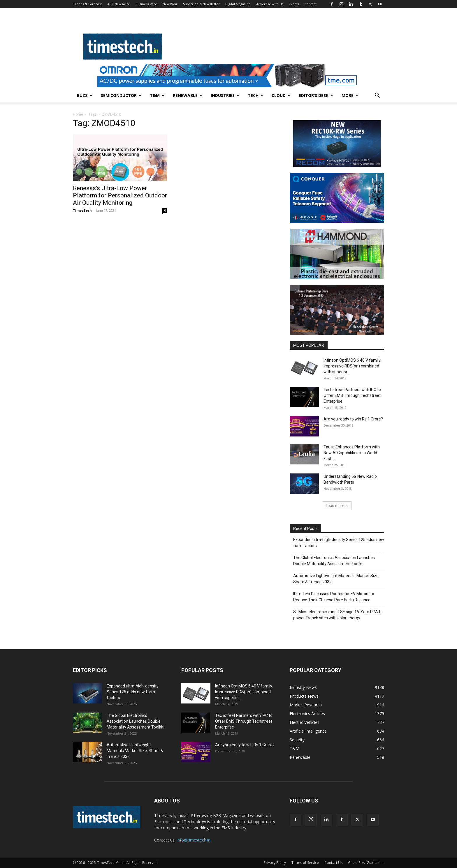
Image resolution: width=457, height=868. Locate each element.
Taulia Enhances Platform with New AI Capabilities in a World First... (352, 453)
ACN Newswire (119, 4)
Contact (311, 4)
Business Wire (146, 4)
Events (294, 4)
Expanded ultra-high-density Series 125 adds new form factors (339, 543)
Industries (225, 95)
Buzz (85, 95)
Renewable (188, 95)
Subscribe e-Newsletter (201, 4)
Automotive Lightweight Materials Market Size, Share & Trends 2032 (336, 579)
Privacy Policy (275, 863)
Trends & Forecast (87, 4)
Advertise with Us (270, 4)
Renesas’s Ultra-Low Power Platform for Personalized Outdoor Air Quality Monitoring (120, 195)
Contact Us (333, 863)
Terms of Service (305, 863)
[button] (377, 96)
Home (78, 114)
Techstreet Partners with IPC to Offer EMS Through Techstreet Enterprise (352, 395)
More (350, 95)
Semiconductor (121, 95)
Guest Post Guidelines (366, 863)
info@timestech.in (194, 840)
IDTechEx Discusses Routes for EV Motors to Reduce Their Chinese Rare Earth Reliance (334, 597)
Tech (255, 95)
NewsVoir (170, 4)
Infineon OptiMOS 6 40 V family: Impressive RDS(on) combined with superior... (353, 366)
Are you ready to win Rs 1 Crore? (353, 419)
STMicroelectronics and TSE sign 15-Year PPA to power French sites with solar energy (338, 615)
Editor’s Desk (316, 95)
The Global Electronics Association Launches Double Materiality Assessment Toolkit (334, 561)
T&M (157, 95)
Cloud (281, 95)
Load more (337, 506)
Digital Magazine (238, 4)
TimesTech (82, 210)
